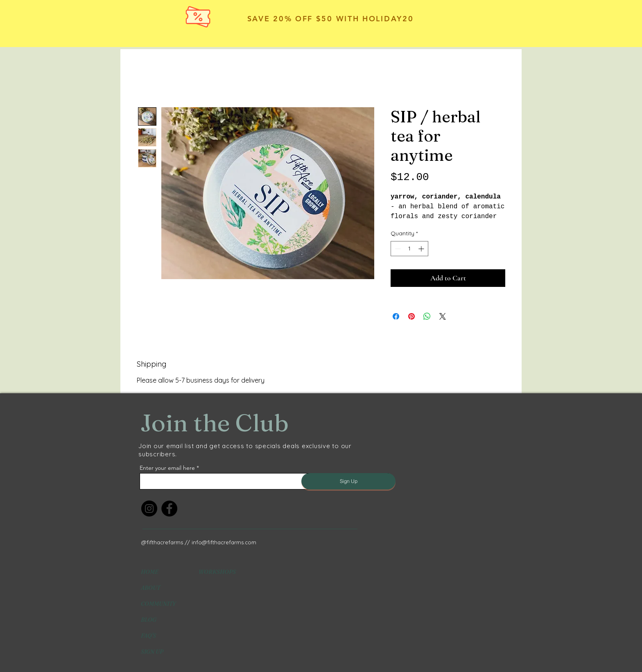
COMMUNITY (158, 604)
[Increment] (422, 249)
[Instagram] (149, 509)
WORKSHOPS (217, 572)
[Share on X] (443, 316)
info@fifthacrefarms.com (224, 542)
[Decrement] (397, 249)
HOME (150, 572)
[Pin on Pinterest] (411, 316)
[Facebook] (169, 509)
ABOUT (150, 588)
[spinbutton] (409, 249)
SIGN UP (152, 652)
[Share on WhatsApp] (427, 316)
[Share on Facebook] (396, 316)
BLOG (149, 620)
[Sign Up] (348, 481)
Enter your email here (167, 468)
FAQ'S (148, 636)
